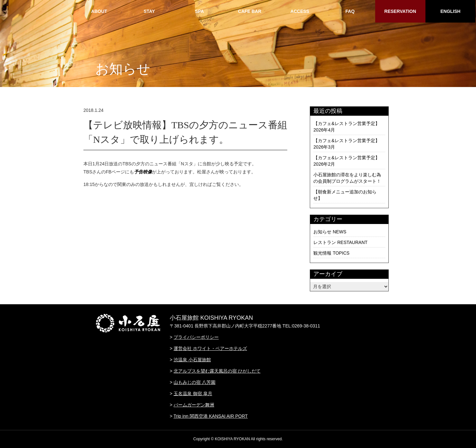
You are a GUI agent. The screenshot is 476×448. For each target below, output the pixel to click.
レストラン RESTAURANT (340, 242)
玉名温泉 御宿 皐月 (193, 394)
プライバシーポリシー (196, 337)
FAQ (350, 11)
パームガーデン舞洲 (194, 405)
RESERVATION (400, 11)
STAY (149, 11)
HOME (49, 11)
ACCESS (300, 11)
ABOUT (99, 11)
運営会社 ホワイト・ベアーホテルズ (210, 348)
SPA (199, 11)
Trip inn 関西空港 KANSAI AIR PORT (211, 416)
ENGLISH (450, 11)
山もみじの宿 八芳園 (195, 382)
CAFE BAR (250, 11)
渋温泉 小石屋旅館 (192, 360)
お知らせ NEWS (330, 232)
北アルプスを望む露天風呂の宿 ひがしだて (217, 371)
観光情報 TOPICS (331, 253)
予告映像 (143, 172)
